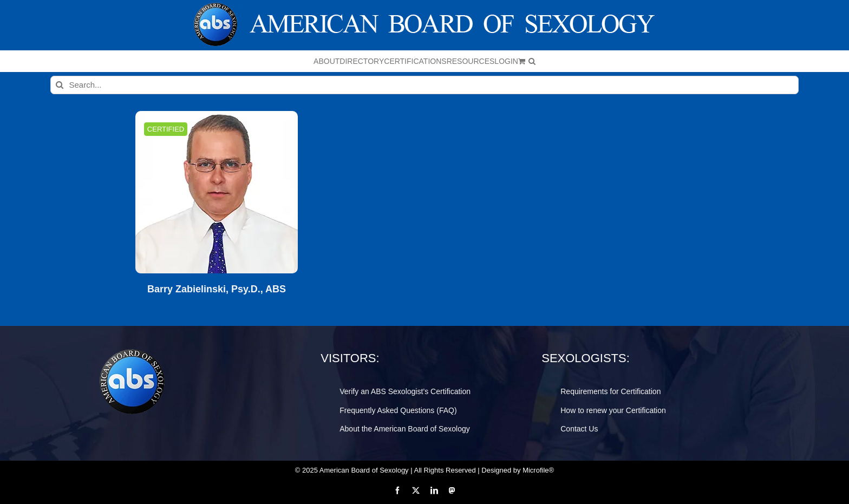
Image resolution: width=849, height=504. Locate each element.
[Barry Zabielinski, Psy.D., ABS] (217, 192)
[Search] (60, 85)
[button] (532, 61)
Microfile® (538, 470)
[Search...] (425, 85)
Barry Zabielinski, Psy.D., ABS (217, 289)
